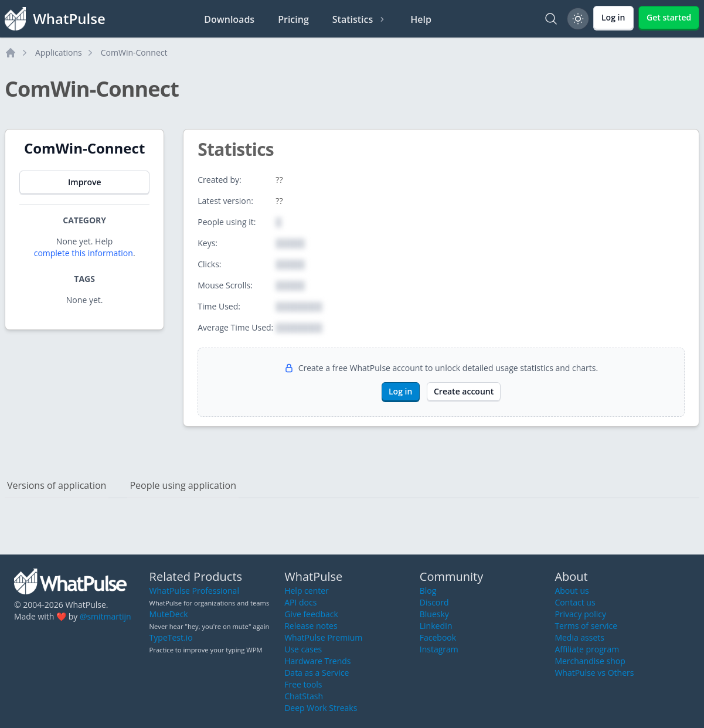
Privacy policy (580, 614)
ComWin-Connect (134, 52)
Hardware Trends (317, 661)
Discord (434, 602)
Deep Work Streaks (321, 708)
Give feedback (311, 614)
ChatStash (304, 696)
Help (421, 19)
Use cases (303, 649)
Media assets (579, 637)
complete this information (84, 253)
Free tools (303, 684)
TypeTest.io (171, 637)
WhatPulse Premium (323, 637)
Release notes (311, 626)
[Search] (551, 19)
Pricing (293, 19)
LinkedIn (436, 626)
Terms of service (586, 626)
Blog (428, 591)
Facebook (438, 637)
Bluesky (434, 614)
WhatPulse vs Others (594, 673)
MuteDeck (169, 614)
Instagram (439, 649)
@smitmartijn (106, 616)
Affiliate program (587, 649)
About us (572, 591)
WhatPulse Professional (194, 591)
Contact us (575, 602)
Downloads (229, 19)
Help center (307, 591)
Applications (59, 52)
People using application (183, 485)
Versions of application (57, 485)
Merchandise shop (590, 661)
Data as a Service (317, 673)
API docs (300, 602)
